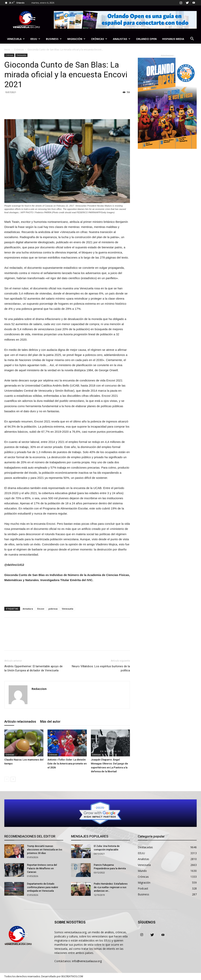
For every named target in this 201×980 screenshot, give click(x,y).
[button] (192, 39)
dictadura (28, 609)
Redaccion (39, 689)
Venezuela (16, 39)
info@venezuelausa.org (87, 961)
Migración (76, 39)
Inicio (7, 50)
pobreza (53, 609)
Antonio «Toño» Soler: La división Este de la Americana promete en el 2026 (67, 764)
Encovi (41, 609)
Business (54, 39)
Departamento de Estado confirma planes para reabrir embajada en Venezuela (43, 887)
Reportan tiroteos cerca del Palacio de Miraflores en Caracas (42, 868)
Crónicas (99, 39)
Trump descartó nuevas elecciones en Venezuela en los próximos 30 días (45, 850)
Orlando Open (146, 39)
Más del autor (50, 721)
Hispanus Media (173, 39)
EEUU (35, 39)
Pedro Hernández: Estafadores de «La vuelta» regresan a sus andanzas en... (111, 887)
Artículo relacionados (20, 721)
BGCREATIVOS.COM (72, 976)
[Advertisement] (67, 594)
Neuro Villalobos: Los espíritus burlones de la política (101, 668)
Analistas (122, 39)
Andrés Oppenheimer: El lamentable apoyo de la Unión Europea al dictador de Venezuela (33, 668)
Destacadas (21, 55)
